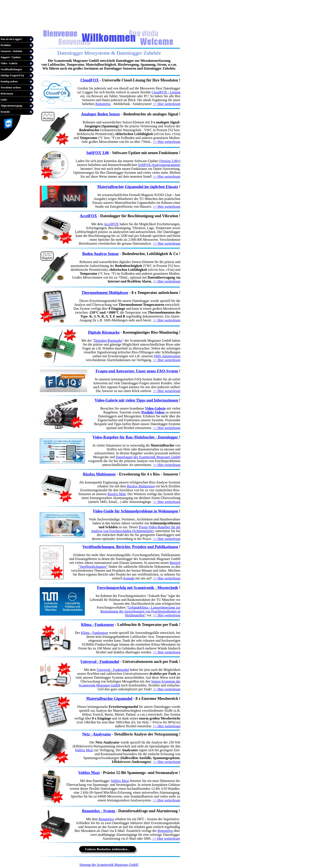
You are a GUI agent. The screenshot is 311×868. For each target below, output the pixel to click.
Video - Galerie (9, 63)
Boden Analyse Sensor (101, 254)
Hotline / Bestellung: (14, 31)
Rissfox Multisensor (99, 474)
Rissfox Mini (117, 494)
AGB (148, 24)
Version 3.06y (170, 161)
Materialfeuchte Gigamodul (109, 699)
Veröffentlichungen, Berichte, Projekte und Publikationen (130, 547)
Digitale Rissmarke (104, 332)
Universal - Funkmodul (113, 670)
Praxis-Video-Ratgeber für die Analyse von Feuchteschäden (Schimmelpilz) (136, 529)
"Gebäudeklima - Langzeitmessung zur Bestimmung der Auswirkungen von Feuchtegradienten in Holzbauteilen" (140, 611)
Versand (159, 24)
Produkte (6, 45)
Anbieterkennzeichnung (123, 24)
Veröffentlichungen (11, 69)
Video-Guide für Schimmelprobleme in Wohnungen (135, 511)
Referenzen (7, 94)
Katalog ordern (9, 81)
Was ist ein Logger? (11, 39)
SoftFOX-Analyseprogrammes (159, 165)
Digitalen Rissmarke (108, 341)
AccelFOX (88, 216)
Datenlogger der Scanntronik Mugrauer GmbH (148, 457)
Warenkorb (10, 24)
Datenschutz (175, 24)
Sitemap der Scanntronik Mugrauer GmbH (109, 865)
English (93, 24)
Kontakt (5, 112)
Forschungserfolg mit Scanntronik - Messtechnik (138, 588)
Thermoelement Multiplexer (105, 293)
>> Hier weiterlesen (167, 104)
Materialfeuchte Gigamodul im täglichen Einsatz (138, 187)
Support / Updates (10, 57)
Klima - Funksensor (94, 633)
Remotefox (103, 104)
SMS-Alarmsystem (167, 356)
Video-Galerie (155, 408)
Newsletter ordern (10, 88)
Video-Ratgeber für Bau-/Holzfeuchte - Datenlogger (136, 437)
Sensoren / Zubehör (11, 51)
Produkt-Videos (153, 412)
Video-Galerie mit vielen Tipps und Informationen (137, 400)
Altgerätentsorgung (11, 106)
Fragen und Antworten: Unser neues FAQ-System (137, 371)
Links (3, 100)
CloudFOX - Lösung (166, 92)
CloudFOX (90, 80)
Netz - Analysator (97, 734)
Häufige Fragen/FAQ (12, 75)
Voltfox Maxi (84, 750)
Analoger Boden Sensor (101, 114)
